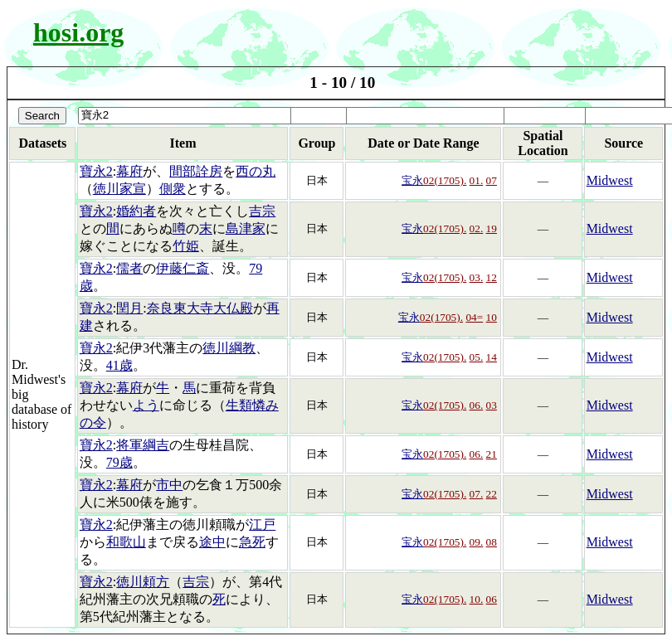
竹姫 (186, 246)
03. (477, 277)
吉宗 (262, 211)
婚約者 (136, 211)
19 (492, 228)
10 (492, 317)
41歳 (119, 365)
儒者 (129, 268)
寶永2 (96, 171)
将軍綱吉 (143, 445)
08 (492, 542)
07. (477, 494)
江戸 (262, 524)
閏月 (129, 308)
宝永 (412, 180)
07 (492, 180)
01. (477, 180)
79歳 (119, 462)
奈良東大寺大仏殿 (200, 308)
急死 (252, 542)
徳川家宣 (119, 189)
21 (492, 454)
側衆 (173, 189)
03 (492, 405)
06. (477, 405)
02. (477, 228)
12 (492, 277)
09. (477, 542)
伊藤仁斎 (183, 268)
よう (146, 405)
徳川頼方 (143, 582)
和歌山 (126, 542)
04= (474, 317)
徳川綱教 (229, 348)
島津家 (246, 228)
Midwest (610, 180)
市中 (169, 485)
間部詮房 (196, 171)
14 (492, 357)
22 (492, 494)
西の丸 (256, 171)
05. (477, 357)
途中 (212, 542)
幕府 (129, 171)
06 (492, 599)
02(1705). (445, 180)
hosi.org (78, 32)
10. (477, 599)
